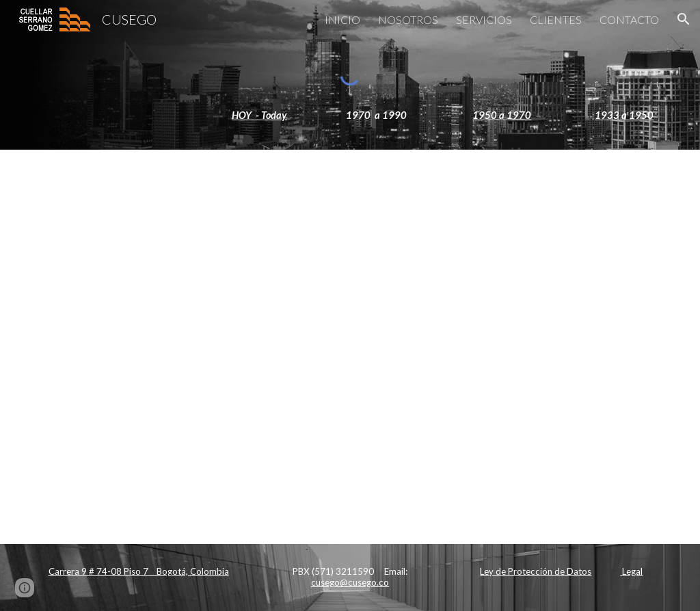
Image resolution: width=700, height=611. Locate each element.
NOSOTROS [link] (408, 19)
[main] (350, 116)
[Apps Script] (350, 347)
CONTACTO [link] (629, 19)
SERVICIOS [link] (484, 19)
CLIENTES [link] (556, 19)
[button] (684, 19)
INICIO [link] (342, 19)
